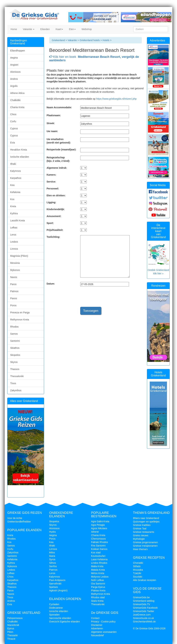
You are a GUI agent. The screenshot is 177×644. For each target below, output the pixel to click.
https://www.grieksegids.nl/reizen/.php (116, 99)
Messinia (15, 263)
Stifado (137, 566)
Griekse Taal (140, 528)
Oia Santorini (98, 584)
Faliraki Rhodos (99, 542)
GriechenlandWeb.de (144, 622)
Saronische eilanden (60, 618)
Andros (14, 79)
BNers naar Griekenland (146, 518)
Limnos (14, 249)
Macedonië (13, 625)
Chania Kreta (17, 107)
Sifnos (53, 563)
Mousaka (138, 570)
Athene (95, 532)
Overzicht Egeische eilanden (65, 622)
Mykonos (15, 270)
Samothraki (55, 584)
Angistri (14, 65)
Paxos (14, 298)
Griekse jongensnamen (146, 542)
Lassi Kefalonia (99, 559)
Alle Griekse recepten (145, 580)
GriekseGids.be (141, 597)
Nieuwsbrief (97, 635)
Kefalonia (15, 192)
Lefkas (14, 228)
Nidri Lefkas (97, 580)
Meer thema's (140, 549)
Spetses (54, 587)
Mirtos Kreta (98, 573)
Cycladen (54, 604)
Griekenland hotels (90, 40)
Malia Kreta (97, 566)
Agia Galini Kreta (100, 521)
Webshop (86, 29)
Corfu (13, 121)
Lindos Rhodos (99, 563)
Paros (13, 284)
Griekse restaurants (144, 532)
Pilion (10, 632)
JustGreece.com (142, 615)
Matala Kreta (98, 570)
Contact (95, 618)
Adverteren (97, 628)
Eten (72, 29)
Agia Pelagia (98, 525)
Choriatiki (138, 563)
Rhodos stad (98, 597)
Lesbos (14, 242)
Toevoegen (91, 311)
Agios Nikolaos (99, 528)
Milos (52, 552)
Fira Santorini (98, 546)
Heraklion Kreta (19, 150)
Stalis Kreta (97, 601)
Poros (13, 305)
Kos (12, 199)
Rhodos (14, 327)
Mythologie (139, 539)
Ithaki (13, 164)
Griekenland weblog (144, 601)
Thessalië (12, 635)
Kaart (59, 29)
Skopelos (15, 355)
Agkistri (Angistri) (58, 590)
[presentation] (106, 298)
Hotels (106, 40)
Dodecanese (56, 608)
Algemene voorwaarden (104, 632)
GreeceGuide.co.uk (144, 618)
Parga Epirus (98, 587)
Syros (52, 559)
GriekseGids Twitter (144, 611)
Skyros (14, 362)
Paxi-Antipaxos (57, 580)
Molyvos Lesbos (100, 577)
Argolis (14, 86)
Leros (13, 235)
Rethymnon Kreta (20, 320)
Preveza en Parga (20, 313)
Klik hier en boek (94, 59)
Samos (14, 334)
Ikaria (52, 556)
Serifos (53, 566)
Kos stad (96, 552)
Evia (13, 143)
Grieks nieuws (141, 535)
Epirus (11, 628)
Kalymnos (15, 171)
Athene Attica (17, 93)
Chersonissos (98, 539)
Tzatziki (137, 573)
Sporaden (55, 615)
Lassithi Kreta (18, 220)
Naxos (14, 277)
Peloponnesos (15, 618)
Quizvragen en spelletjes (146, 522)
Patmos (14, 291)
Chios (13, 114)
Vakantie (28, 29)
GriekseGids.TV (142, 604)
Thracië (11, 639)
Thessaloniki (17, 376)
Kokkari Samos (99, 549)
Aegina (14, 58)
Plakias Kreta (98, 590)
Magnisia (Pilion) (19, 256)
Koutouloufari (98, 556)
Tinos (13, 383)
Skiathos (15, 348)
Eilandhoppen (18, 51)
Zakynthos (16, 390)
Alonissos (15, 72)
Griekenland (58, 40)
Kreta (13, 206)
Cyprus (14, 128)
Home (13, 29)
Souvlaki (138, 577)
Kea (12, 185)
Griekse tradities (142, 525)
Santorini (15, 341)
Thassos (15, 369)
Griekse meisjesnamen (145, 546)
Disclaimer (97, 625)
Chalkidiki (15, 100)
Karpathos (16, 178)
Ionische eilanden (20, 157)
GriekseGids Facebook (145, 608)
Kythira (14, 213)
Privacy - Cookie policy (103, 622)
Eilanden (45, 29)
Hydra (52, 532)
